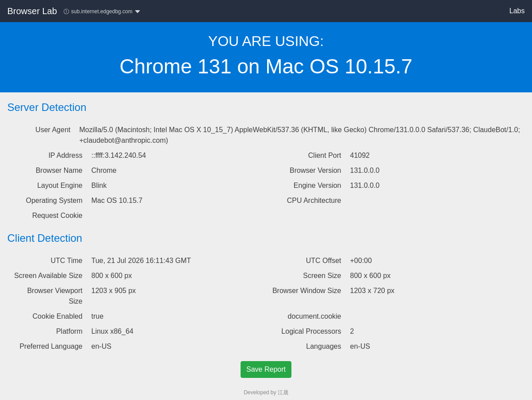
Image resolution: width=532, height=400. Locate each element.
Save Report (266, 369)
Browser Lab (32, 11)
